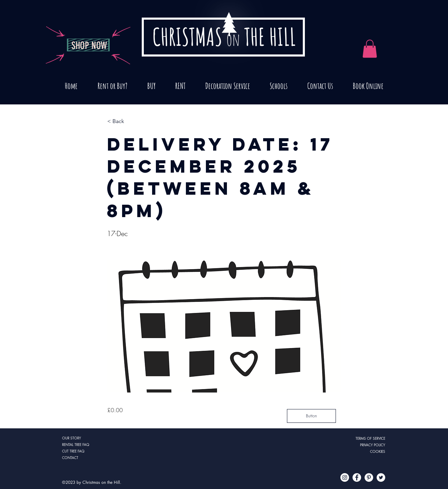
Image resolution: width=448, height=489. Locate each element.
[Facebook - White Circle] (357, 477)
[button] (130, 122)
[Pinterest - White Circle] (369, 477)
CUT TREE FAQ (73, 451)
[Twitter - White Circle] (381, 477)
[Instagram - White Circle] (345, 477)
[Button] (311, 416)
